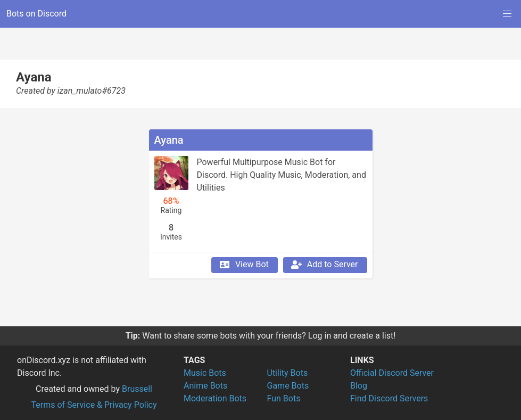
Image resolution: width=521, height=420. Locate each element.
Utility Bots (288, 373)
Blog (359, 386)
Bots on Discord (36, 14)
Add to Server (324, 265)
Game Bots (288, 386)
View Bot (243, 265)
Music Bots (205, 373)
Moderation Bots (215, 398)
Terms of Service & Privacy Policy (94, 405)
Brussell (137, 389)
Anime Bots (205, 386)
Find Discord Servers (389, 398)
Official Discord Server (392, 373)
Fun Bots (284, 398)
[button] (507, 14)
